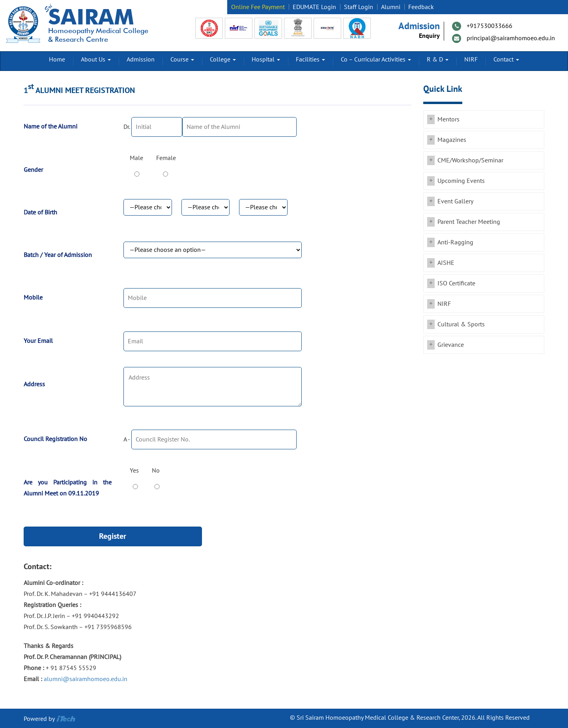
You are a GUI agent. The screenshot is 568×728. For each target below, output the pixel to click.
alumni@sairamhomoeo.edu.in (86, 679)
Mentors (448, 119)
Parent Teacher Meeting (469, 222)
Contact (506, 60)
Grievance (451, 345)
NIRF (471, 60)
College (223, 60)
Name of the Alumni (50, 127)
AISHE (446, 263)
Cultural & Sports (461, 324)
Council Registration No (55, 439)
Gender (33, 170)
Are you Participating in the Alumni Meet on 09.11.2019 (68, 488)
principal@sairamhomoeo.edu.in (511, 38)
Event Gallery (455, 201)
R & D (438, 60)
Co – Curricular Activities (376, 60)
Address (34, 384)
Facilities (310, 60)
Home (57, 60)
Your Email (38, 341)
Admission (141, 60)
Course (182, 60)
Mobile (33, 298)
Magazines (452, 140)
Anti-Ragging (455, 242)
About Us (96, 60)
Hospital (266, 60)
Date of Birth (40, 212)
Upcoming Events (461, 181)
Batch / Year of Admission (58, 255)
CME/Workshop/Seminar (470, 160)
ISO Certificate (456, 283)
